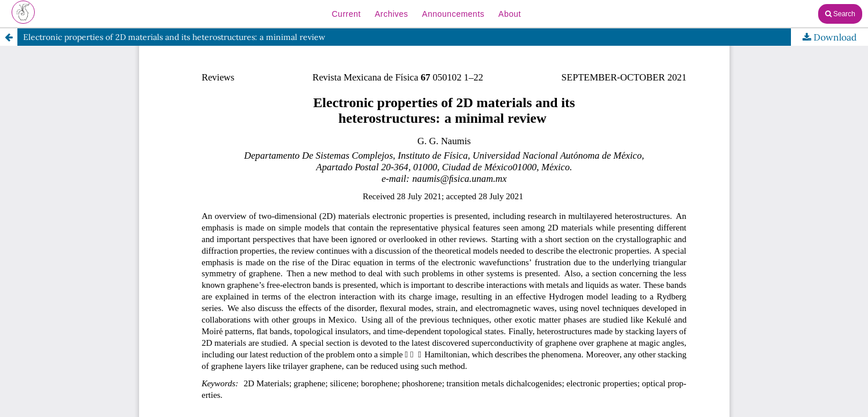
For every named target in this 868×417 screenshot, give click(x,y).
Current (346, 14)
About (510, 14)
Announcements (453, 14)
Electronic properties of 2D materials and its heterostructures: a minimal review (174, 37)
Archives (392, 14)
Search (840, 14)
